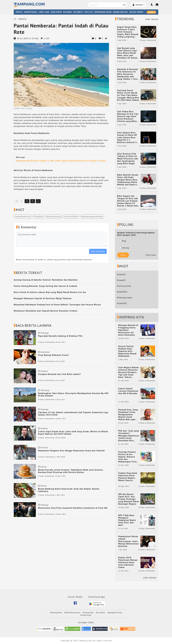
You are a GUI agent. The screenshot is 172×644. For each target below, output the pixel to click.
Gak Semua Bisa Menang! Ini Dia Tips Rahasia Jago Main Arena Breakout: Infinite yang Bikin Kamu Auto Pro (128, 116)
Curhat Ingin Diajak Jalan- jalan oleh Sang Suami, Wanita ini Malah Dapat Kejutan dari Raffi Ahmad (73, 433)
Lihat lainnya (152, 19)
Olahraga (44, 333)
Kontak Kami (86, 615)
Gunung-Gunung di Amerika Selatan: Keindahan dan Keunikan (46, 280)
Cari (124, 5)
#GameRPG (122, 292)
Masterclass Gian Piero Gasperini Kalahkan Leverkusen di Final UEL (73, 508)
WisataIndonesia (54, 217)
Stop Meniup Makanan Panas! (53, 355)
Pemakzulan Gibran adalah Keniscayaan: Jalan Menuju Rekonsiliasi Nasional (129, 541)
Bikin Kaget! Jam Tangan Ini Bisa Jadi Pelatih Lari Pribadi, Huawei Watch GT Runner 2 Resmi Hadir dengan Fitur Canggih (128, 201)
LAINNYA (151, 12)
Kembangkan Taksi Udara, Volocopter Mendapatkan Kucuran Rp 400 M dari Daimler (73, 394)
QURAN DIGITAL (121, 12)
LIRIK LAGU (44, 12)
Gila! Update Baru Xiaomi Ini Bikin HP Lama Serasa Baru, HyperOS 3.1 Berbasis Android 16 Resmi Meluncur (128, 138)
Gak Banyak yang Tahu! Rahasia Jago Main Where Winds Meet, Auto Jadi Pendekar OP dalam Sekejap (127, 53)
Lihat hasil (151, 255)
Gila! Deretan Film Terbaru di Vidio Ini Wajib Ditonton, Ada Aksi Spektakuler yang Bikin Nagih (128, 159)
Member (138, 5)
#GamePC (121, 274)
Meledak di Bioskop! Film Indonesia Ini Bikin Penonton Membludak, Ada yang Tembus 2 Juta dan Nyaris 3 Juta (128, 74)
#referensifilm (124, 286)
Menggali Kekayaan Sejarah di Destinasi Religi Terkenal (43, 298)
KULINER (68, 12)
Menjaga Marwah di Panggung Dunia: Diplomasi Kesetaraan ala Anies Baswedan (128, 330)
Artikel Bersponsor (72, 613)
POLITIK (89, 12)
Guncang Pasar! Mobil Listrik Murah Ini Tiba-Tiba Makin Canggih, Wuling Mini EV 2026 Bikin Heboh (128, 95)
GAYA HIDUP (56, 12)
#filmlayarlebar (125, 298)
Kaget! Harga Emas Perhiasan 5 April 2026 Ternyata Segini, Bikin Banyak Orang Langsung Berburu (128, 32)
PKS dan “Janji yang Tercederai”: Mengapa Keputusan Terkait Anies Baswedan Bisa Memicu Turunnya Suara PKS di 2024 (129, 436)
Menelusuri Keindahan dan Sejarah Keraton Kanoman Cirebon (46, 311)
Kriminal (44, 448)
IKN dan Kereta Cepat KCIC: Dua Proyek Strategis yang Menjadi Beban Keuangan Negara (129, 499)
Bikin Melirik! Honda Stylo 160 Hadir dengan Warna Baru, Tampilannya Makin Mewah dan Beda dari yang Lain (128, 180)
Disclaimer (101, 613)
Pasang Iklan (88, 613)
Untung (124, 248)
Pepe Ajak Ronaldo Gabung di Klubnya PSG (60, 336)
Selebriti (44, 371)
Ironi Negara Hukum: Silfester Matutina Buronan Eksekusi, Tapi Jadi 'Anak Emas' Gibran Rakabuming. (129, 372)
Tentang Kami (56, 613)
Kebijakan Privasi (115, 613)
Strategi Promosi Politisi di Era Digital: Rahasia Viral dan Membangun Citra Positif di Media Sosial (127, 457)
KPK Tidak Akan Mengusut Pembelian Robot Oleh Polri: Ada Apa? (127, 520)
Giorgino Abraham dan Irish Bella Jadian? (59, 374)
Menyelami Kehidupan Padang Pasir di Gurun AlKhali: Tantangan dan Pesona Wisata (57, 305)
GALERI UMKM (136, 12)
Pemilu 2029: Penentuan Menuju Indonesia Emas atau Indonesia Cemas (128, 562)
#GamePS (121, 280)
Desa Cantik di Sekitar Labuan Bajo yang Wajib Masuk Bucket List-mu (50, 292)
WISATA (23, 19)
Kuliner (44, 467)
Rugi (123, 241)
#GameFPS (122, 303)
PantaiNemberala (23, 217)
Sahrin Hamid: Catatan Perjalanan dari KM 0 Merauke (128, 391)
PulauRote (38, 217)
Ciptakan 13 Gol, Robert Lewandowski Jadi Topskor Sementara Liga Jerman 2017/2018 (73, 414)
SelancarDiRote (71, 217)
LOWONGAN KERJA (103, 12)
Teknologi (45, 390)
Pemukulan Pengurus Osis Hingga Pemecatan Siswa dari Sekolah (71, 451)
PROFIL (19, 12)
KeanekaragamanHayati (92, 217)
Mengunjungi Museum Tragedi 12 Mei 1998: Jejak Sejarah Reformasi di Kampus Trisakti (61, 161)
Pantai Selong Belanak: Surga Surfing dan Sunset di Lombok (45, 286)
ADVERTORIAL (31, 12)
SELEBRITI (78, 12)
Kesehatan (45, 352)
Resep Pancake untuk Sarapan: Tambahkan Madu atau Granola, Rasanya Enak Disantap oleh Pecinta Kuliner (71, 471)
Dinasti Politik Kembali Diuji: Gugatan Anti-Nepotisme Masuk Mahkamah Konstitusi (127, 351)
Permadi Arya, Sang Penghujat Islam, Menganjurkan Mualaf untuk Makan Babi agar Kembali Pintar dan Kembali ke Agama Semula (128, 415)
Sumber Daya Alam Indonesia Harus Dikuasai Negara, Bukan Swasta (128, 477)
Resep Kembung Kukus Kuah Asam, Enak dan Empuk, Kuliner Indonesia (69, 490)
